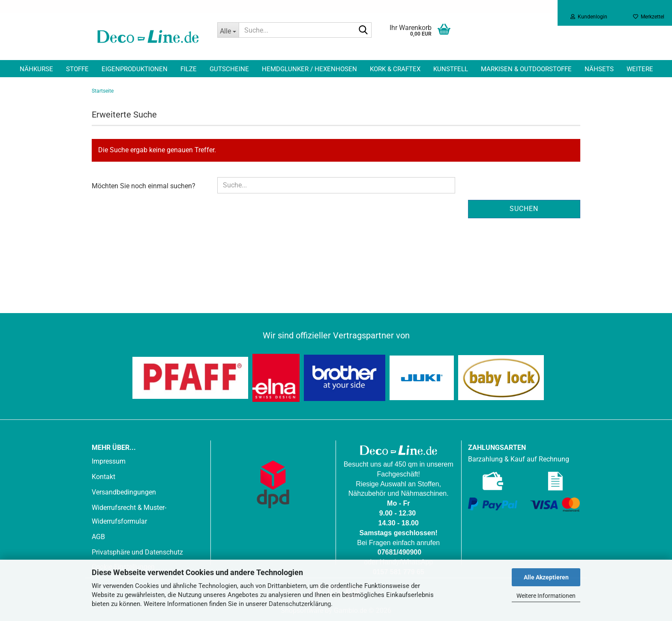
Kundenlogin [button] (589, 17)
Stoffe (77, 69)
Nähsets (599, 69)
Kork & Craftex (395, 69)
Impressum (109, 461)
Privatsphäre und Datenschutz (137, 552)
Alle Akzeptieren (546, 577)
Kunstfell (451, 69)
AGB (98, 537)
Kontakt (103, 477)
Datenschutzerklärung (300, 604)
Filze (189, 69)
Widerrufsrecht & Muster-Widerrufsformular (129, 514)
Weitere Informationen (546, 596)
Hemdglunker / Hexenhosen (309, 69)
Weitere (640, 69)
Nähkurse (36, 69)
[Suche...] (228, 30)
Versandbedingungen (124, 492)
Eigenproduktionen (135, 69)
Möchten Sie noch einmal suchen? (144, 186)
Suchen (524, 209)
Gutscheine (229, 69)
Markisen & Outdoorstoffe (526, 69)
